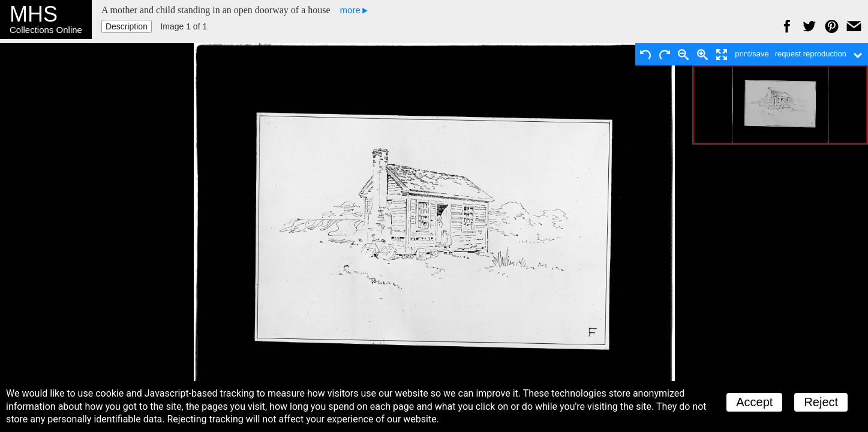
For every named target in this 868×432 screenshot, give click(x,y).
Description (127, 26)
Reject (821, 402)
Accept (754, 402)
